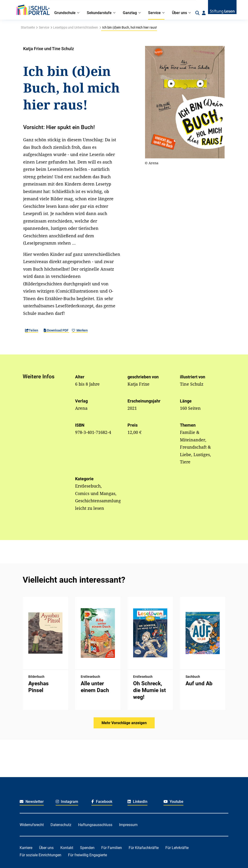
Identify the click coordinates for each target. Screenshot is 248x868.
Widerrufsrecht (32, 825)
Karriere (26, 848)
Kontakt (67, 848)
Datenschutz (61, 825)
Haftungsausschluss (95, 825)
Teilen (32, 330)
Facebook (102, 802)
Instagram (67, 802)
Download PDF (57, 330)
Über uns (46, 848)
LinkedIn (137, 802)
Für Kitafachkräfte (144, 848)
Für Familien (112, 848)
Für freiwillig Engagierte (88, 855)
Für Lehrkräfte (177, 848)
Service (44, 27)
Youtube (174, 802)
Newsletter (32, 802)
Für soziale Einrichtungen (40, 855)
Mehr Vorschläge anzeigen (124, 723)
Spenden (87, 848)
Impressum (128, 825)
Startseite (28, 27)
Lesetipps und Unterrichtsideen (76, 27)
